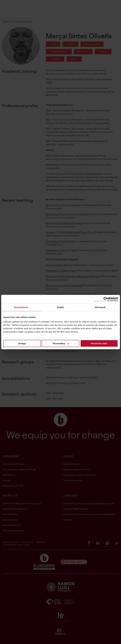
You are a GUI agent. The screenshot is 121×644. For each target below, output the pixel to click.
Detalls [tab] (61, 307)
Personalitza (61, 343)
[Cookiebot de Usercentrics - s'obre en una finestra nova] (106, 299)
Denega (22, 343)
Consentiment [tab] (21, 307)
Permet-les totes (99, 343)
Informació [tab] (100, 307)
